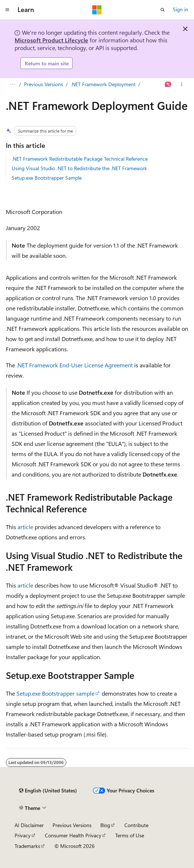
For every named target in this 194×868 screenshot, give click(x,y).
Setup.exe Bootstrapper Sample (47, 178)
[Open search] (163, 10)
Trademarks (27, 846)
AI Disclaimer (29, 825)
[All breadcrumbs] (12, 85)
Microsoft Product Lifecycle (51, 40)
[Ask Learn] (168, 85)
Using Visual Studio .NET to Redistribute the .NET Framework (79, 168)
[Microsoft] (97, 10)
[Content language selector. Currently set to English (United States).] (48, 791)
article (25, 527)
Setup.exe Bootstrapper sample (55, 693)
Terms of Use (130, 835)
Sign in (181, 9)
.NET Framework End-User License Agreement (75, 365)
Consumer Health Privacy (73, 835)
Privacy (23, 835)
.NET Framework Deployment (103, 84)
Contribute (136, 825)
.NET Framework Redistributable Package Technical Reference (80, 159)
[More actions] (182, 85)
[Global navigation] (7, 10)
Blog (105, 825)
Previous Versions (44, 84)
